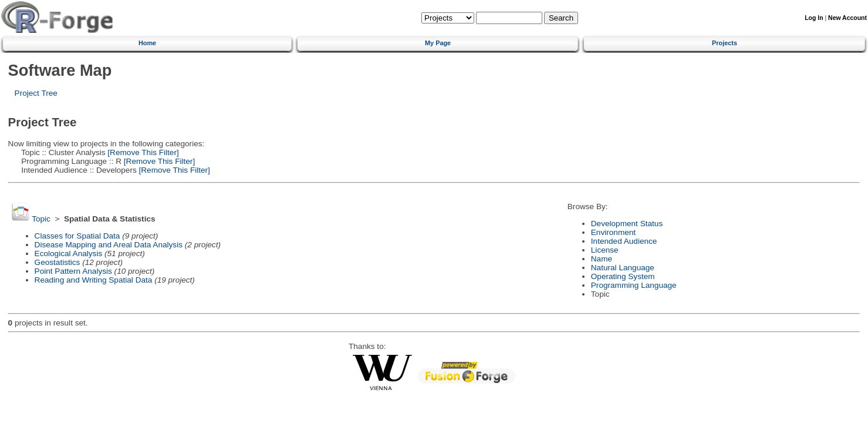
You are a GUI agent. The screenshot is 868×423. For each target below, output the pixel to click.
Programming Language (634, 285)
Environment (613, 232)
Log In (814, 18)
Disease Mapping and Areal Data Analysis (109, 245)
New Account (847, 18)
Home (147, 43)
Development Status (627, 224)
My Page (438, 43)
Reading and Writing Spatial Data (94, 280)
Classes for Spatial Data (77, 236)
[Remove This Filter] (142, 152)
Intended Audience (624, 241)
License (605, 250)
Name (602, 259)
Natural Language (623, 268)
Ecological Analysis (69, 254)
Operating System (623, 276)
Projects (725, 43)
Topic (41, 219)
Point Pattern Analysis (73, 271)
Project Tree (36, 93)
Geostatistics (58, 262)
